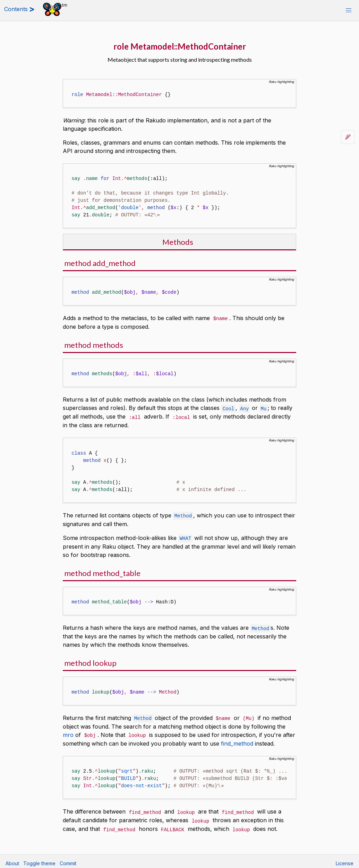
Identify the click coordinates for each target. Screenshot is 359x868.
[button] (349, 10)
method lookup (90, 661)
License (345, 860)
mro (68, 732)
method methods (94, 345)
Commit (68, 860)
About (12, 860)
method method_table (102, 571)
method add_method (100, 263)
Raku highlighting (281, 82)
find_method (237, 741)
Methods (178, 242)
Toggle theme (39, 860)
